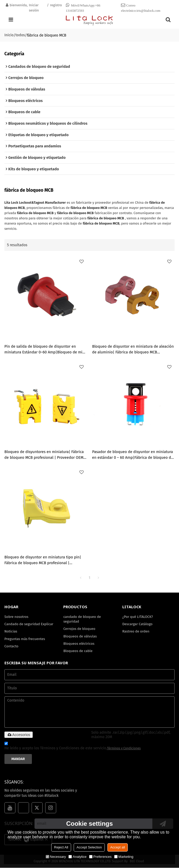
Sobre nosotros (16, 617)
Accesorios (19, 735)
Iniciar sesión (34, 8)
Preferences (100, 857)
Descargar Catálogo (137, 624)
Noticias (11, 632)
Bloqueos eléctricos (79, 644)
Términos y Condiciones (124, 749)
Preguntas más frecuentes (25, 639)
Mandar (18, 759)
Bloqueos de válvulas (80, 637)
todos (20, 35)
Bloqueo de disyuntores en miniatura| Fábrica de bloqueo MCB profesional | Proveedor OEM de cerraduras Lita (44, 455)
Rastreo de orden (136, 632)
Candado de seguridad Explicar (29, 624)
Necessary (56, 857)
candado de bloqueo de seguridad (82, 619)
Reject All (61, 847)
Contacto (11, 646)
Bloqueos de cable (78, 651)
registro (56, 5)
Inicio (9, 35)
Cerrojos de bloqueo (79, 629)
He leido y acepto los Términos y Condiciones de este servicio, (73, 747)
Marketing (124, 857)
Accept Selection (89, 847)
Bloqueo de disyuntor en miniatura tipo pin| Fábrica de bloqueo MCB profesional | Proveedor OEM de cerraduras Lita (43, 560)
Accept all (118, 847)
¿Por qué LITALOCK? (138, 617)
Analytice (77, 857)
